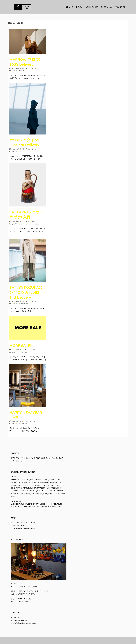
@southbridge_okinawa (19, 601)
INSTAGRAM (107, 7)
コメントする (32, 69)
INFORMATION (23, 352)
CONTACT (120, 7)
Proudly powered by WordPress (20, 641)
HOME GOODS (29, 224)
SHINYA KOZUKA (23, 304)
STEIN (20, 151)
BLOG (79, 7)
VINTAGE (37, 224)
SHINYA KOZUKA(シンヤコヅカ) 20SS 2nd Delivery (27, 292)
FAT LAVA (21, 224)
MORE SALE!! (21, 346)
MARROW (21, 71)
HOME (69, 7)
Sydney (40, 641)
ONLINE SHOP (92, 7)
